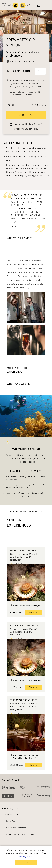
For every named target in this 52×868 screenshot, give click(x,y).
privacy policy (26, 857)
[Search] (30, 5)
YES (26, 862)
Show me (33, 612)
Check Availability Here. (26, 129)
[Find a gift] (16, 5)
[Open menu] (47, 5)
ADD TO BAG (26, 115)
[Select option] (40, 71)
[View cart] (39, 5)
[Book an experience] (23, 5)
